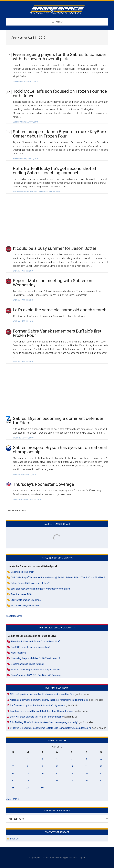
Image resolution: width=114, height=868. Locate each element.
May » (16, 799)
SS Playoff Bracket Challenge (26, 600)
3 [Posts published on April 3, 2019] (57, 759)
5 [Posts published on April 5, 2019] (86, 759)
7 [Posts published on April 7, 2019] (13, 766)
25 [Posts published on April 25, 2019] (72, 781)
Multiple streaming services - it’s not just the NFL (36, 670)
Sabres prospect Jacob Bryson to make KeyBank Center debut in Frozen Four (60, 134)
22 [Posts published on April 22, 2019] (28, 781)
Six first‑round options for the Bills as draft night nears (37, 705)
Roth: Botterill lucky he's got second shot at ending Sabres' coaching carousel (55, 171)
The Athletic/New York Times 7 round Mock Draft (36, 641)
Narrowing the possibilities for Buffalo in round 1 (35, 658)
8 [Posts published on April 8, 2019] (28, 766)
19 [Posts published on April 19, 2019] (86, 774)
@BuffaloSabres (14, 616)
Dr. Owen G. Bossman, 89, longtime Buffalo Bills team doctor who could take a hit (51, 728)
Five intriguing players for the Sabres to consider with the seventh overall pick (60, 57)
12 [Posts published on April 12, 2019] (86, 766)
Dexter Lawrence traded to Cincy (27, 664)
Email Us (13, 839)
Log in (82, 858)
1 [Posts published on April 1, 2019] (28, 759)
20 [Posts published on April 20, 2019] (101, 774)
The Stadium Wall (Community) (57, 628)
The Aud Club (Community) (57, 558)
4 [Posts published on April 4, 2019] (72, 759)
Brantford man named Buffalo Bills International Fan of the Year (42, 711)
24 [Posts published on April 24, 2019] (57, 781)
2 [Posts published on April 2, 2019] (42, 759)
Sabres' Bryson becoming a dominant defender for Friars (58, 421)
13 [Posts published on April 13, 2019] (101, 766)
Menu (59, 22)
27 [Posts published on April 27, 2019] (101, 781)
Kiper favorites (18, 653)
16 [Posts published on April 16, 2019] (42, 774)
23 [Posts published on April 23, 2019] (42, 781)
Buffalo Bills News (57, 688)
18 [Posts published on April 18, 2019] (72, 774)
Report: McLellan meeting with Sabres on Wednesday (53, 283)
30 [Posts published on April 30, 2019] (42, 788)
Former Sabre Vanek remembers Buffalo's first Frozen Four (57, 333)
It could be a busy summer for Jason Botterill (56, 248)
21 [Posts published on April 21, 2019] (13, 781)
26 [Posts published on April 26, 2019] (86, 781)
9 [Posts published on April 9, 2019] (42, 766)
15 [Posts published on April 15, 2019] (28, 774)
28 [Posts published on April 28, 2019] (13, 788)
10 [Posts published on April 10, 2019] (57, 766)
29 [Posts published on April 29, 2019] (28, 788)
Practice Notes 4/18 (21, 594)
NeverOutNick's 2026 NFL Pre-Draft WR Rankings (36, 675)
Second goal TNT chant (23, 572)
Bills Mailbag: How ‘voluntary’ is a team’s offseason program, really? (44, 722)
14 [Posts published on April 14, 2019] (13, 774)
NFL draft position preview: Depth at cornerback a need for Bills (42, 694)
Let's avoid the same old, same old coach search (60, 310)
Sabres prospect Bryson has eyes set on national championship (60, 450)
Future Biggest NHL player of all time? (30, 583)
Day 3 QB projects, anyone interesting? (30, 647)
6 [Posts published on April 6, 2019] (101, 759)
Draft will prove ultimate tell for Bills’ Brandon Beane (36, 717)
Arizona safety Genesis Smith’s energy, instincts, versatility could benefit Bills (49, 700)
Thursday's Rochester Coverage (43, 484)
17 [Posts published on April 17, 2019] (57, 774)
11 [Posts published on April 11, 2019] (72, 766)
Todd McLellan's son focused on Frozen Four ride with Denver (60, 93)
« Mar (8, 799)
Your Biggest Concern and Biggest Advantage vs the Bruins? (41, 589)
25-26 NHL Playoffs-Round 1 (26, 606)
